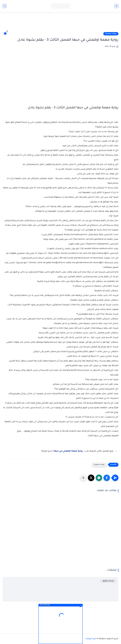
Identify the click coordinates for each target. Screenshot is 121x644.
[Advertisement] (61, 23)
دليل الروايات (91, 639)
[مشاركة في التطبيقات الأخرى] (83, 478)
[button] (107, 478)
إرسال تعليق (108, 581)
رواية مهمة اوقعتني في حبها (68, 451)
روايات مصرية (111, 34)
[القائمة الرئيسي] (116, 6)
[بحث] (5, 6)
